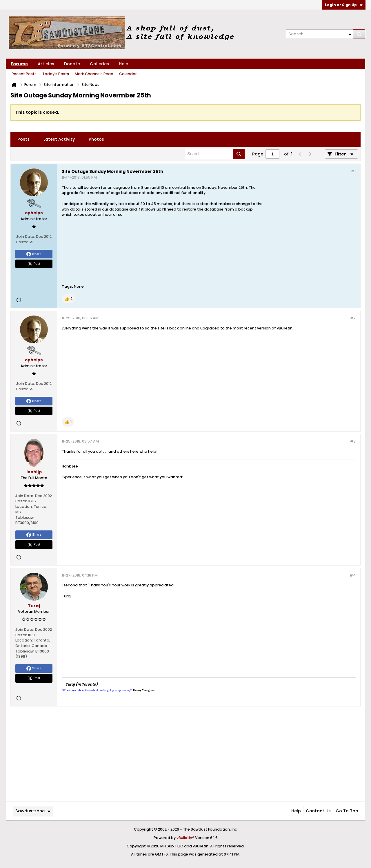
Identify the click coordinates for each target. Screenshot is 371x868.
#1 (353, 171)
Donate (72, 64)
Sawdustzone (33, 811)
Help (124, 64)
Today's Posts (56, 74)
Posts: (22, 242)
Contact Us (318, 811)
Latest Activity (59, 139)
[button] (68, 299)
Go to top (347, 811)
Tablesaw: (25, 518)
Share (34, 254)
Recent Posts (24, 74)
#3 (353, 441)
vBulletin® (185, 838)
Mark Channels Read (94, 74)
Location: (24, 507)
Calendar (128, 74)
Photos (96, 139)
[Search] (319, 34)
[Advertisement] (309, 231)
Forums (19, 64)
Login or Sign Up (344, 5)
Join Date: (26, 237)
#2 (353, 318)
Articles (46, 64)
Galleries (99, 64)
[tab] (23, 139)
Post (34, 264)
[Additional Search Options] (350, 34)
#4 (353, 575)
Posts (23, 139)
